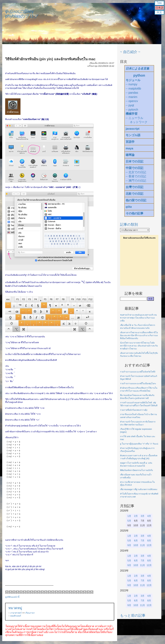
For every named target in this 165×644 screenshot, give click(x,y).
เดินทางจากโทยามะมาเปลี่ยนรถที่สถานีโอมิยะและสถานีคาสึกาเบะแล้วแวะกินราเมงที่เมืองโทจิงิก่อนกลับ (139, 335)
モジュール (133, 80)
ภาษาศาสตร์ (16, 613)
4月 (149, 516)
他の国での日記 (136, 200)
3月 (143, 516)
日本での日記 (135, 161)
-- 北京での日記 (136, 172)
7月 (143, 541)
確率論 (130, 155)
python (139, 75)
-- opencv (132, 101)
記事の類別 (129, 224)
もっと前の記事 (133, 615)
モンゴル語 (133, 135)
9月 (129, 545)
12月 (149, 545)
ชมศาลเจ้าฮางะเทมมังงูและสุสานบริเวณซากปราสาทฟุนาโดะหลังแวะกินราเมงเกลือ (138, 318)
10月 (136, 545)
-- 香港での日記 (136, 176)
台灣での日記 (135, 187)
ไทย (159, 3)
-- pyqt (130, 105)
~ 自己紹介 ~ (130, 52)
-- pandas (132, 93)
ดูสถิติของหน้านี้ (12, 597)
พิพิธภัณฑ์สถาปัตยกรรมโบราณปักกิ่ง (136, 470)
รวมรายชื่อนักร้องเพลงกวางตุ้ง (134, 410)
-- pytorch (132, 110)
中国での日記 (135, 168)
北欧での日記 (135, 194)
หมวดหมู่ (15, 608)
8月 (149, 541)
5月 (129, 521)
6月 (136, 541)
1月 (129, 516)
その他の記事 (135, 213)
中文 (159, 12)
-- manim (131, 97)
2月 (136, 516)
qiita (129, 207)
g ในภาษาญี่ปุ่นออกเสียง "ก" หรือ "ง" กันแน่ (139, 444)
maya (129, 148)
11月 (143, 545)
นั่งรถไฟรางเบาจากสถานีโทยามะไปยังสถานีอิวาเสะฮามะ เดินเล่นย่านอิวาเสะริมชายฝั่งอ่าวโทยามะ (139, 346)
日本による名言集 (137, 69)
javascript (133, 129)
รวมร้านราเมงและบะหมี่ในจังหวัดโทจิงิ (138, 372)
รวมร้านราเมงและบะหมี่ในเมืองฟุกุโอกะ (138, 383)
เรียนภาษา (30, 613)
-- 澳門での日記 (136, 181)
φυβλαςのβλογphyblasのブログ (22, 14)
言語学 (130, 142)
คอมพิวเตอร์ (16, 616)
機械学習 (132, 114)
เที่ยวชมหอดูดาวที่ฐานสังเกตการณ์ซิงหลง (139, 489)
